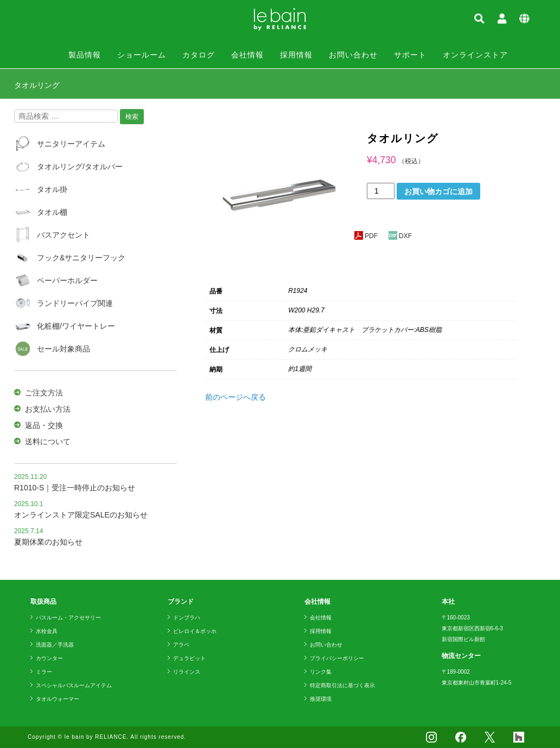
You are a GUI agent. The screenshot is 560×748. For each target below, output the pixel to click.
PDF (366, 236)
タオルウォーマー (58, 699)
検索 (132, 117)
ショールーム (142, 55)
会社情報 (247, 55)
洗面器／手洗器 (55, 645)
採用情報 (296, 55)
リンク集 (321, 672)
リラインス (187, 672)
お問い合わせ (353, 55)
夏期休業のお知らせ (48, 542)
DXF (400, 236)
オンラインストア (475, 55)
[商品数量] (381, 191)
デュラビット (189, 658)
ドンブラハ (187, 618)
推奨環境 (321, 699)
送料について (48, 442)
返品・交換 (44, 425)
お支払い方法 (48, 409)
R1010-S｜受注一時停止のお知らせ (75, 488)
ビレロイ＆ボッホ (195, 631)
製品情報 (85, 55)
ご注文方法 (44, 393)
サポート (410, 55)
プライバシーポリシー (337, 658)
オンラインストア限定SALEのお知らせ (81, 515)
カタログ (199, 55)
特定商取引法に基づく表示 (342, 685)
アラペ (181, 645)
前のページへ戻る (236, 397)
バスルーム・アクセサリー (68, 618)
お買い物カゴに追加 (438, 191)
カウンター (49, 658)
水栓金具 (47, 631)
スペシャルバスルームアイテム (74, 685)
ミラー (44, 672)
